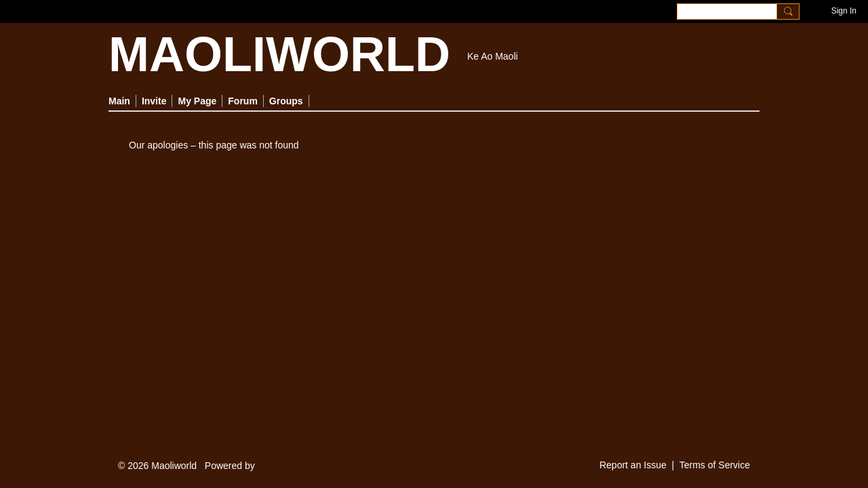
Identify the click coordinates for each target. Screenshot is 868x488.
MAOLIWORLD (279, 54)
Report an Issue (633, 465)
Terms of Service (715, 465)
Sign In (844, 11)
